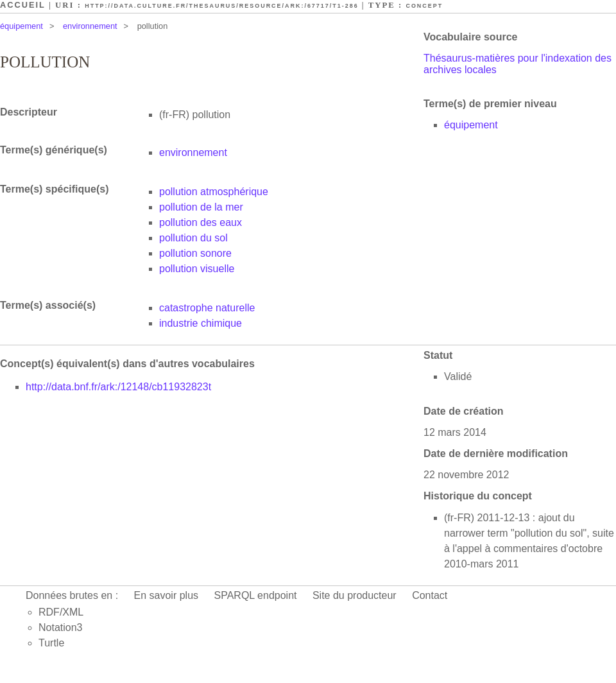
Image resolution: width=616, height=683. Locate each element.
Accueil (23, 5)
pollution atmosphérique (214, 192)
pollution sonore (195, 253)
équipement (21, 26)
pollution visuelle (197, 269)
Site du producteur (355, 595)
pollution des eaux (201, 222)
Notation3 (61, 627)
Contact (430, 595)
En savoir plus (167, 595)
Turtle (51, 643)
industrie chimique (201, 323)
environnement (90, 26)
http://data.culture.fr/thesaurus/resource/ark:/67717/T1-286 (221, 6)
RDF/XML (61, 612)
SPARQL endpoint (256, 595)
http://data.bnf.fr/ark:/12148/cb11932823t (118, 387)
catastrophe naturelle (207, 308)
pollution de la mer (201, 207)
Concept (424, 6)
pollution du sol (193, 238)
